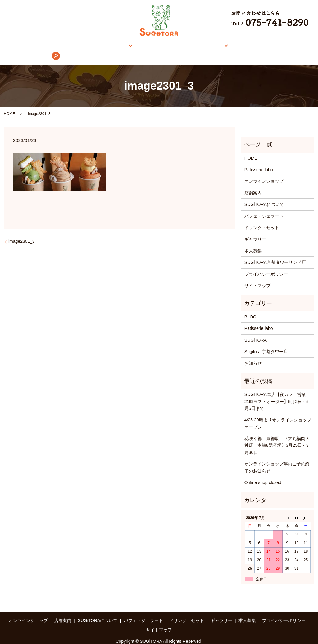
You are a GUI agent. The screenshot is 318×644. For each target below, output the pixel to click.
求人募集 (259, 46)
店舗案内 (112, 46)
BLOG (250, 307)
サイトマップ (257, 276)
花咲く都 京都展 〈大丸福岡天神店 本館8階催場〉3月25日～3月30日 (277, 436)
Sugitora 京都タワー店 (266, 342)
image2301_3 (22, 232)
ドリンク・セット (262, 218)
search (283, 46)
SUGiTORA (256, 331)
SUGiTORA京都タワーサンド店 (275, 253)
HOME (37, 46)
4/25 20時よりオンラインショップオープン (278, 414)
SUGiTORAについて (156, 46)
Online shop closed (263, 473)
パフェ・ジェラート (264, 207)
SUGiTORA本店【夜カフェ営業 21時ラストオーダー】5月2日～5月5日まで (277, 392)
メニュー (195, 46)
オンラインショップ (73, 46)
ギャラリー (229, 46)
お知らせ (253, 354)
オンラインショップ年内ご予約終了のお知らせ (277, 458)
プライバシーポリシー (266, 264)
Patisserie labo (259, 160)
